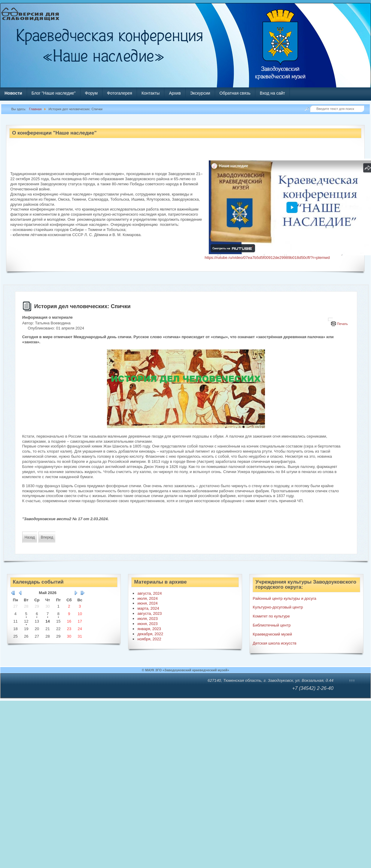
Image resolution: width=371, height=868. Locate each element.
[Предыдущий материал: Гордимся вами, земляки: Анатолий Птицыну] (30, 537)
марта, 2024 (148, 608)
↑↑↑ (352, 680)
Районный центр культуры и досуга (284, 598)
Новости (13, 93)
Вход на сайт (272, 93)
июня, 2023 (147, 624)
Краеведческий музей (272, 634)
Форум (91, 93)
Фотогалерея (120, 93)
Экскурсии (200, 93)
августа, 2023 (149, 613)
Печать (342, 324)
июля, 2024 (147, 598)
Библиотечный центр (272, 625)
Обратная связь (235, 93)
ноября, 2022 (149, 639)
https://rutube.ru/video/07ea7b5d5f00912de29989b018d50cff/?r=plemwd (267, 258)
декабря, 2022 (150, 634)
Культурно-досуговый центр (278, 607)
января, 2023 (149, 629)
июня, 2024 (147, 603)
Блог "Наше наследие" (54, 93)
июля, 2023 (147, 619)
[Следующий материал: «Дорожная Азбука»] (47, 537)
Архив (175, 93)
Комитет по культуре (271, 616)
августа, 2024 (149, 593)
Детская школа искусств (274, 643)
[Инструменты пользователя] (330, 320)
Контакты (151, 93)
